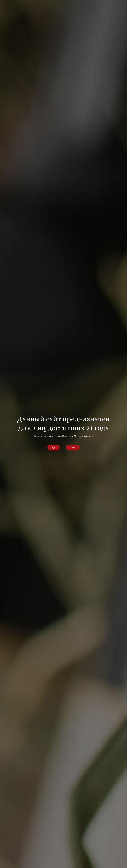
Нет (73, 447)
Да (54, 447)
